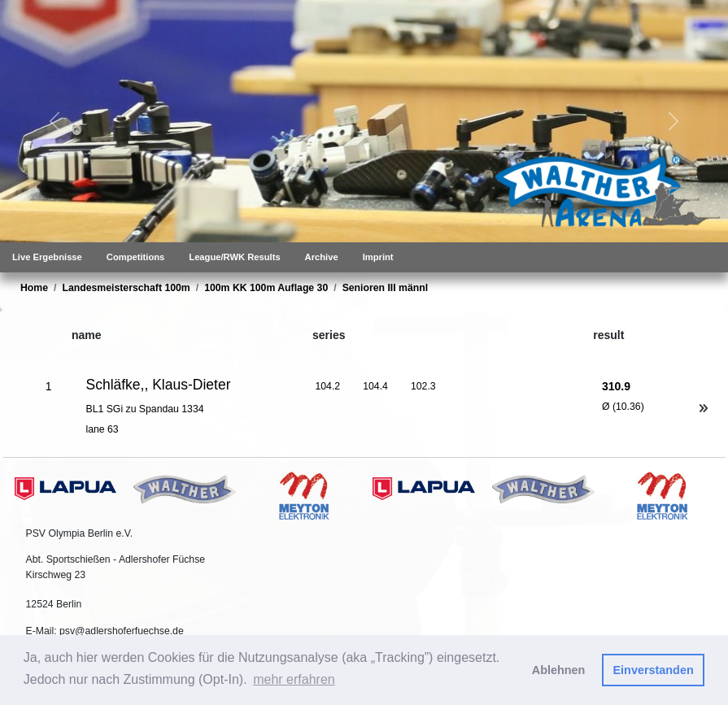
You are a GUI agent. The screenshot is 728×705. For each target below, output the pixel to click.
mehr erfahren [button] (294, 679)
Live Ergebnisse (47, 257)
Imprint (378, 257)
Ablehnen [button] (559, 670)
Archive (322, 257)
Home (34, 288)
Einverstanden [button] (654, 670)
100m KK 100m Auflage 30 (266, 288)
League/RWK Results (234, 257)
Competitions (135, 257)
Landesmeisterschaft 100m (126, 288)
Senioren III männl (386, 288)
